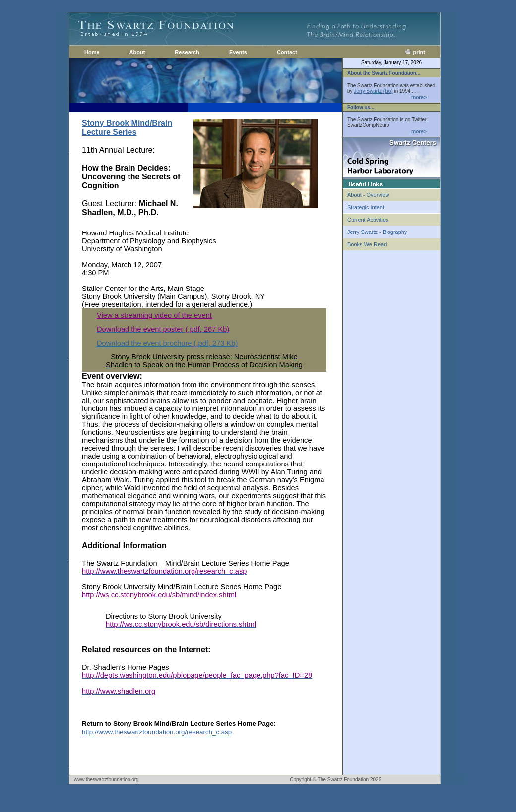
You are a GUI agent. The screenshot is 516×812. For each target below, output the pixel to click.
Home (92, 52)
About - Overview (368, 195)
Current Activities (368, 220)
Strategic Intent (366, 207)
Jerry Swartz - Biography (377, 232)
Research (187, 52)
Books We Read (367, 244)
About (137, 52)
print (415, 52)
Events (238, 52)
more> (419, 97)
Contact (287, 52)
